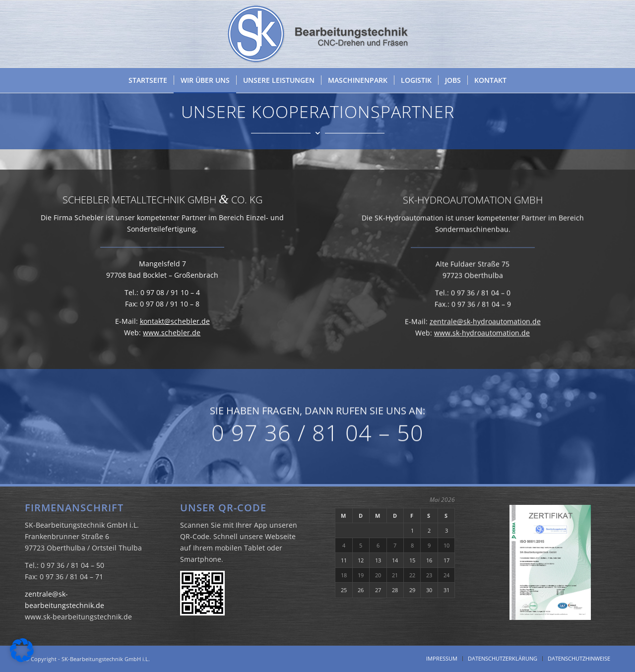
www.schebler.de (172, 339)
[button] (22, 650)
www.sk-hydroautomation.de (482, 360)
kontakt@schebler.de (175, 328)
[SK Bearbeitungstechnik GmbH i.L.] (317, 34)
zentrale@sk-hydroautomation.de (485, 349)
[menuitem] (148, 80)
